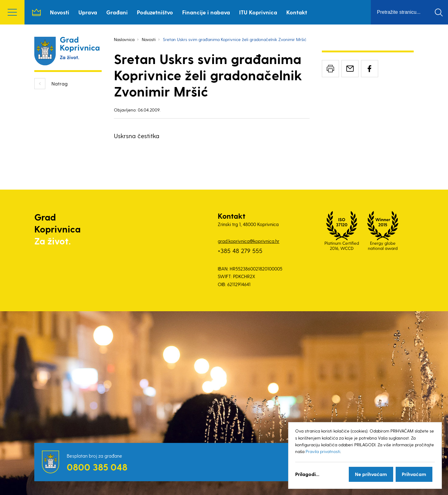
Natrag (60, 83)
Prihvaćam (414, 474)
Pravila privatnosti (323, 451)
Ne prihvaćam (371, 474)
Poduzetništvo (155, 12)
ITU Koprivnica (258, 12)
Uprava (88, 12)
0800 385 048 (97, 467)
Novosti (60, 12)
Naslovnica (36, 12)
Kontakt (297, 12)
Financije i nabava (206, 12)
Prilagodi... (307, 474)
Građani (117, 12)
